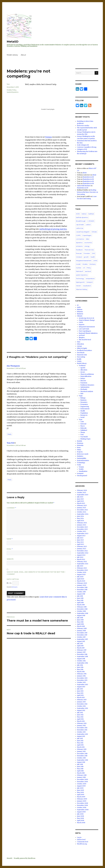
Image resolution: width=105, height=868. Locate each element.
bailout (84, 214)
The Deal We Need (85, 340)
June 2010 (80, 767)
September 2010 (82, 760)
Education (80, 344)
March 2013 (81, 698)
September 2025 (83, 495)
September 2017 (82, 639)
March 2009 (81, 797)
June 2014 (80, 667)
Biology (83, 398)
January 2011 (81, 751)
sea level (88, 271)
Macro (83, 426)
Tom (8, 84)
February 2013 (82, 700)
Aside (79, 307)
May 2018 (80, 622)
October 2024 (82, 512)
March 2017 (81, 648)
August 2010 (81, 762)
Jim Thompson (13, 366)
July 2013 (80, 689)
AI (78, 305)
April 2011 (80, 745)
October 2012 (81, 706)
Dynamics (84, 402)
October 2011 (81, 732)
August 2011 (81, 736)
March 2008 (81, 823)
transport (90, 282)
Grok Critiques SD (83, 145)
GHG (94, 253)
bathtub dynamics (82, 217)
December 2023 (82, 527)
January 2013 (81, 702)
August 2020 (81, 575)
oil (84, 268)
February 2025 (82, 506)
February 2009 (82, 799)
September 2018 (82, 613)
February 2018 (82, 628)
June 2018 (80, 620)
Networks (80, 445)
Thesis (83, 432)
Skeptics (82, 338)
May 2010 (80, 769)
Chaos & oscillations (87, 374)
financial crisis (89, 250)
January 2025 (81, 508)
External (83, 424)
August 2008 (81, 812)
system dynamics (82, 275)
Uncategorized (82, 476)
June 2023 (80, 540)
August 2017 (81, 641)
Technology (80, 279)
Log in (79, 837)
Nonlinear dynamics (87, 385)
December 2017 (82, 633)
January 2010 (81, 777)
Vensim (78, 286)
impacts (82, 325)
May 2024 (80, 518)
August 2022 (81, 555)
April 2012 (80, 719)
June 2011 (80, 741)
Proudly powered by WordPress (25, 858)
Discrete (83, 381)
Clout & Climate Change (87, 320)
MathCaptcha (15, 587)
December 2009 (82, 779)
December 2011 (82, 728)
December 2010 (82, 754)
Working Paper (85, 439)
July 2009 (80, 788)
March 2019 (81, 605)
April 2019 (80, 603)
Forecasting (81, 357)
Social (82, 417)
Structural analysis (87, 391)
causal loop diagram (83, 232)
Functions (84, 383)
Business (80, 314)
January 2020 (82, 585)
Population (84, 413)
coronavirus (80, 239)
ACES (78, 214)
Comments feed (83, 842)
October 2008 (82, 808)
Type (81, 420)
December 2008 (82, 803)
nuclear (79, 268)
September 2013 (82, 685)
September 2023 (83, 534)
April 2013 (80, 695)
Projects (80, 452)
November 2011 (82, 730)
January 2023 (82, 549)
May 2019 (80, 600)
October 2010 (81, 758)
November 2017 (82, 635)
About (23, 55)
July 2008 (80, 814)
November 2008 (82, 805)
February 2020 (82, 583)
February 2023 (82, 546)
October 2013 (81, 682)
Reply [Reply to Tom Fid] (9, 480)
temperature (90, 279)
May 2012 (80, 717)
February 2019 (82, 607)
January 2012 (81, 726)
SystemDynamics (13, 92)
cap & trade (80, 225)
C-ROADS (91, 221)
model (78, 264)
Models (9, 90)
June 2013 (80, 691)
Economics (84, 404)
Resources (84, 415)
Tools (79, 465)
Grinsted (79, 257)
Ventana (48, 137)
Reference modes (83, 126)
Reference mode (83, 454)
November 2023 (82, 529)
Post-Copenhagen (85, 331)
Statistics (80, 456)
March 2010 (81, 773)
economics (88, 243)
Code (82, 422)
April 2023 (80, 544)
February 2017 (82, 650)
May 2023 (80, 542)
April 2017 (80, 646)
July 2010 (80, 764)
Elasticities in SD (88, 177)
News (79, 448)
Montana (92, 264)
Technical (82, 366)
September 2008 (83, 810)
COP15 (78, 235)
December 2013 (82, 678)
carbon (88, 225)
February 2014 (82, 674)
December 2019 (82, 587)
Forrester (87, 253)
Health (83, 411)
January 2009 (82, 801)
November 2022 (82, 551)
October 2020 (82, 572)
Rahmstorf (80, 271)
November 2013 (82, 680)
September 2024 (83, 514)
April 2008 (81, 820)
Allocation (84, 370)
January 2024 (82, 525)
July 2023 (80, 538)
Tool (82, 435)
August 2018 (81, 616)
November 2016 (82, 654)
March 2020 (81, 581)
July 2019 (80, 596)
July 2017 (80, 644)
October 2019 (81, 592)
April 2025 (80, 501)
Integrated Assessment (84, 261)
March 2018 (81, 626)
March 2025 (81, 503)
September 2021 (83, 564)
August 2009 (81, 786)
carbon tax (80, 228)
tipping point (80, 282)
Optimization (85, 387)
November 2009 (82, 782)
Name (10, 539)
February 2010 (82, 775)
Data (79, 342)
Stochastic (84, 389)
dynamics (79, 243)
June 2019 (80, 598)
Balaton (80, 309)
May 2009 (80, 792)
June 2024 (80, 516)
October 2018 (81, 611)
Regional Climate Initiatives (88, 333)
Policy (14, 90)
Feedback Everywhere (84, 350)
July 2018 (80, 618)
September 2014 (82, 663)
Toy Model (84, 437)
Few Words (81, 353)
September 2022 (83, 553)
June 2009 (80, 790)
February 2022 (82, 562)
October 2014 (81, 661)
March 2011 (81, 747)
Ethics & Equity (82, 348)
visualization (87, 286)
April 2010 (80, 771)
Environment (85, 409)
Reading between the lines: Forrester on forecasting (87, 192)
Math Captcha (13, 579)
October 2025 (81, 493)
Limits (95, 261)
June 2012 (80, 715)
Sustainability (82, 458)
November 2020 (82, 570)
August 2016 (81, 659)
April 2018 (80, 624)
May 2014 (80, 669)
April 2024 (81, 521)
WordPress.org (82, 844)
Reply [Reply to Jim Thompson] (9, 434)
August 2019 (81, 594)
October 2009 (82, 784)
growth (86, 257)
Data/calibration (86, 376)
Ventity (81, 469)
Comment (11, 508)
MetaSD (13, 42)
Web (82, 394)
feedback (79, 250)
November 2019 (82, 590)
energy (87, 246)
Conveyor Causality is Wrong (87, 147)
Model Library (12, 55)
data (87, 239)
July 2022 (80, 557)
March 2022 (81, 559)
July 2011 (80, 739)
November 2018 (82, 609)
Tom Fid (10, 443)
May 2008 (80, 818)
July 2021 (80, 566)
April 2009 (81, 795)
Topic (81, 396)
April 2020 (81, 579)
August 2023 (81, 536)
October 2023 (82, 531)
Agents (83, 368)
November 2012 (82, 704)
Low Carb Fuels (84, 329)
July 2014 (80, 665)
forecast (79, 253)
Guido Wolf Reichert (84, 186)
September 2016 (82, 657)
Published (84, 430)
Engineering (85, 407)
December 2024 (82, 510)
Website (10, 559)
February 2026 (82, 490)
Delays (83, 379)
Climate (94, 232)
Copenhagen (87, 235)
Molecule (83, 428)
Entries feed (81, 840)
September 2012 (82, 708)
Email (10, 549)
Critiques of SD (82, 149)
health (93, 257)
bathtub (91, 214)
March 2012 (81, 721)
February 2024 (82, 523)
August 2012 (81, 710)
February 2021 (82, 568)
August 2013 (81, 687)
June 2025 (80, 499)
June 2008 (80, 816)
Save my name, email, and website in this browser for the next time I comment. (36, 573)
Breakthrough (81, 221)
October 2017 (81, 637)
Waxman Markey (82, 289)
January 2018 (81, 631)
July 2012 (80, 713)
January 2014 (81, 676)
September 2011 (82, 734)
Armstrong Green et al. (86, 318)
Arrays (83, 372)
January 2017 (81, 652)
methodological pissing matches (53, 229)
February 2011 (82, 749)
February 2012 (82, 723)
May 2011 (80, 743)
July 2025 (80, 497)
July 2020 (80, 577)
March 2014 (81, 672)
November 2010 (82, 756)
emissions (79, 246)
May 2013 (80, 693)
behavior (80, 312)
